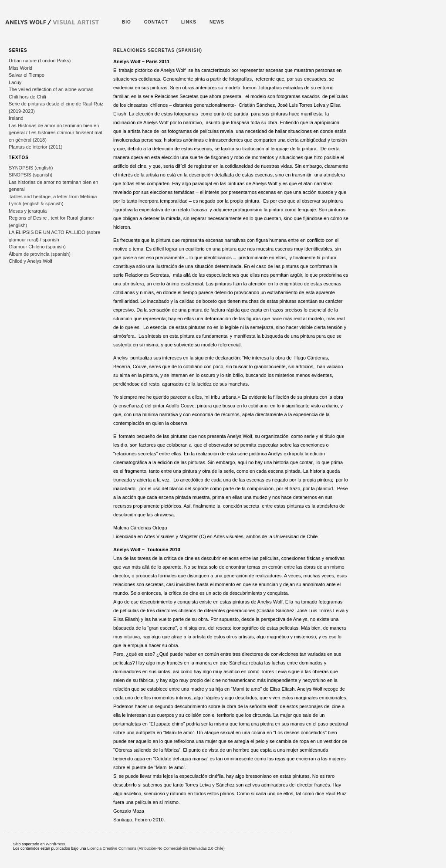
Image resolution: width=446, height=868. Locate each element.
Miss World (20, 68)
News (217, 22)
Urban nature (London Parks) (40, 61)
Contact (156, 22)
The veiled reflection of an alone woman (51, 89)
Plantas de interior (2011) (36, 147)
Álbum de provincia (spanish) (40, 254)
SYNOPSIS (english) (31, 168)
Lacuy (15, 82)
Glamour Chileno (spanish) (37, 247)
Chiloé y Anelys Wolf (30, 261)
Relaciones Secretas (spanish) (158, 50)
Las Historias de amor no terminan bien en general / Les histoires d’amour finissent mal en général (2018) (56, 133)
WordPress (55, 844)
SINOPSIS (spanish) (30, 175)
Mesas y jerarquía (28, 211)
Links (189, 22)
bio (127, 22)
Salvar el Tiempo (27, 75)
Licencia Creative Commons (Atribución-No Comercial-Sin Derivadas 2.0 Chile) (156, 848)
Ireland (16, 118)
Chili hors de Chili (27, 97)
